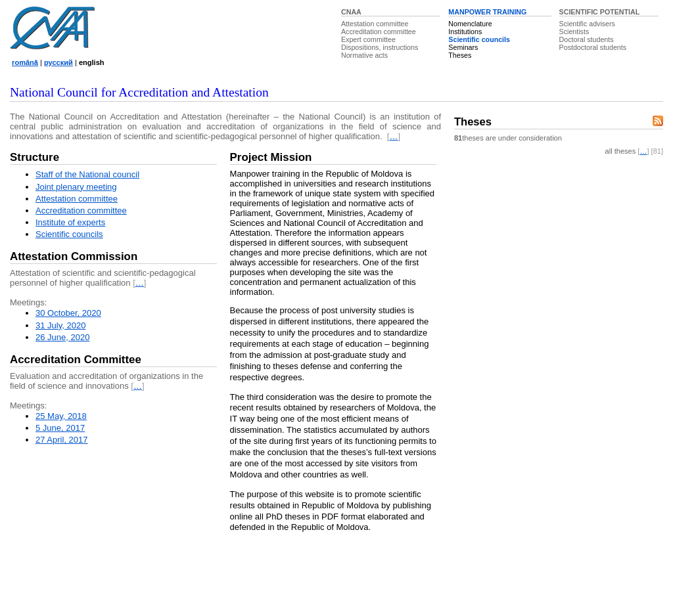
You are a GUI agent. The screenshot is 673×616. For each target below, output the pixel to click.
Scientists (574, 32)
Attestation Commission (74, 256)
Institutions (465, 32)
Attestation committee (375, 24)
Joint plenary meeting (76, 187)
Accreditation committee (379, 32)
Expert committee (368, 39)
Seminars (463, 47)
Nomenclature (470, 24)
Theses (460, 55)
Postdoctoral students (593, 47)
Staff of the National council (87, 174)
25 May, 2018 (61, 416)
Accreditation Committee (76, 360)
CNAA (351, 12)
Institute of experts (70, 222)
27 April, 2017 (62, 440)
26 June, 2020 (62, 337)
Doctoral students (587, 39)
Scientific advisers (587, 24)
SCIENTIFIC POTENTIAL (600, 12)
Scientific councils (479, 39)
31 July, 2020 (60, 325)
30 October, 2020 (68, 313)
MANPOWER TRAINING (487, 12)
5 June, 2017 (60, 428)
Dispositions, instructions (380, 47)
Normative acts (364, 55)
